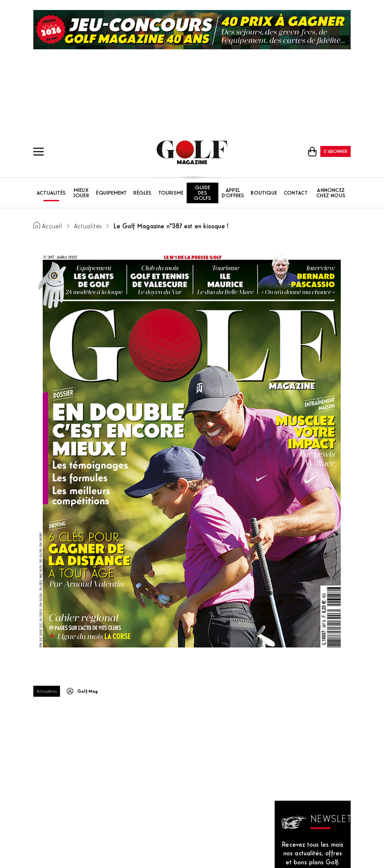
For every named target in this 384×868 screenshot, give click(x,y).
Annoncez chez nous (331, 193)
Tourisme (171, 193)
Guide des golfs (203, 193)
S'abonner (335, 152)
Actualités (51, 193)
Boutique (264, 193)
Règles (142, 193)
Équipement (111, 193)
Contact (296, 193)
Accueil (52, 227)
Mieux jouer (81, 193)
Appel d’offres (233, 193)
